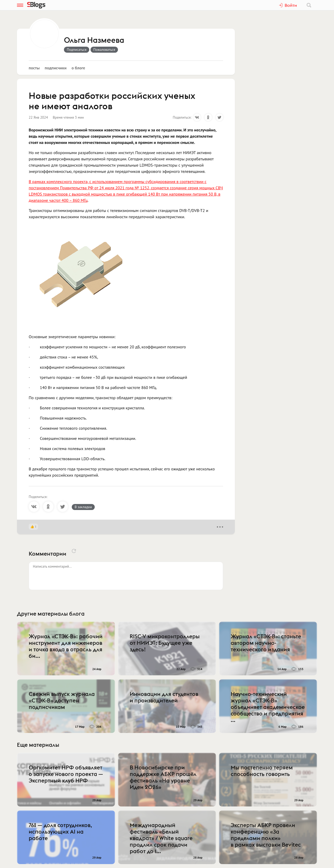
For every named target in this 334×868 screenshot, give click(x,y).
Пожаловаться (104, 50)
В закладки (83, 507)
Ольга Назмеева (94, 40)
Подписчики (56, 68)
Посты (34, 68)
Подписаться (77, 50)
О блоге (78, 68)
